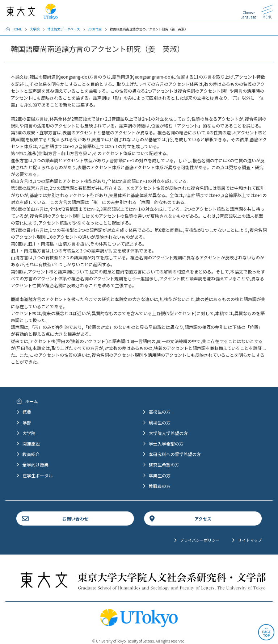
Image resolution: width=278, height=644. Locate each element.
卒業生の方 (160, 475)
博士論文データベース (64, 29)
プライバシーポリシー (200, 540)
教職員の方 (160, 486)
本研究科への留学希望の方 (175, 454)
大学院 (35, 29)
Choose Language (248, 15)
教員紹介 (31, 454)
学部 (27, 423)
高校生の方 (160, 412)
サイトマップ (250, 540)
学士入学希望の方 (166, 444)
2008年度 (95, 29)
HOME (17, 29)
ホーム (31, 401)
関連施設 (31, 444)
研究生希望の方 (164, 465)
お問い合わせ (75, 518)
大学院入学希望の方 (168, 433)
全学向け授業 (35, 465)
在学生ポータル (38, 475)
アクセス (203, 518)
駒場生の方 (160, 423)
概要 (27, 412)
